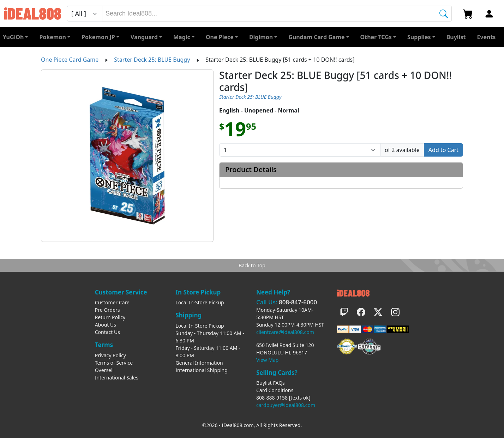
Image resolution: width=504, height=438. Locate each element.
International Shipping (202, 370)
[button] (378, 37)
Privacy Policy (110, 355)
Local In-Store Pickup (200, 302)
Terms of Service (114, 363)
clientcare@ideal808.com (285, 332)
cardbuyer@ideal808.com (286, 405)
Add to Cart (443, 150)
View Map (267, 360)
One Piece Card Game (70, 60)
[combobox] (277, 14)
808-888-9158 (272, 398)
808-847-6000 (298, 302)
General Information (199, 363)
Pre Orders (107, 310)
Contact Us (107, 332)
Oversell (104, 370)
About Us (106, 325)
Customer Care (112, 302)
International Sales (117, 378)
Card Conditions (275, 390)
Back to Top (252, 265)
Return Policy (110, 317)
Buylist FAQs (271, 383)
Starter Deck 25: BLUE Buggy (152, 60)
